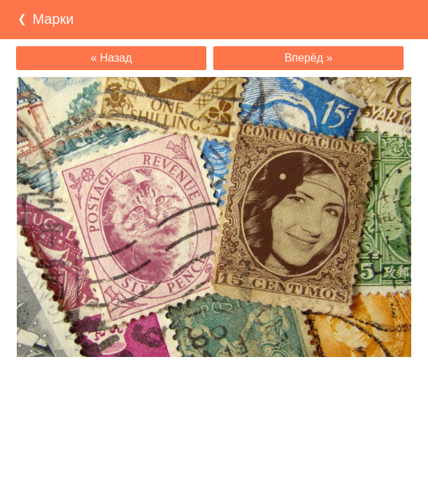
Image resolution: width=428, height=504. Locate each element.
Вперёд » (309, 58)
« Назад (111, 58)
